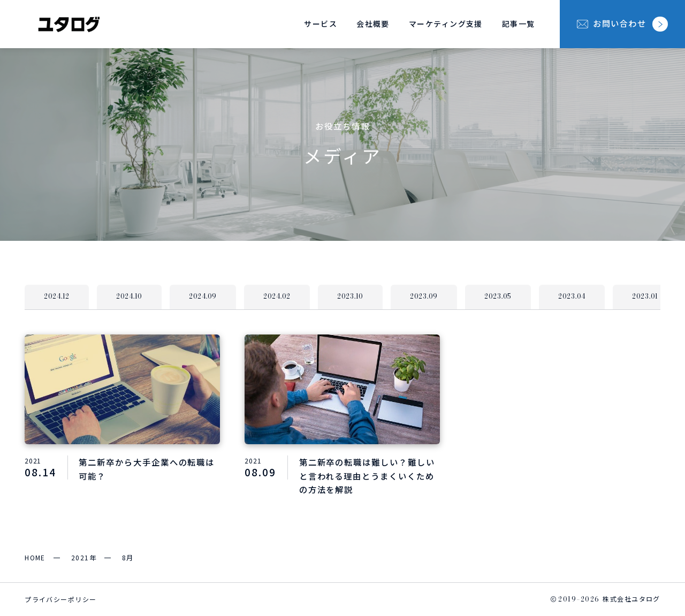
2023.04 (572, 296)
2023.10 (350, 296)
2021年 (84, 557)
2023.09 (424, 296)
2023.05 (498, 296)
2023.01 (645, 296)
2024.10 (129, 296)
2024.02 (277, 296)
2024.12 (57, 296)
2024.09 (203, 296)
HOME (35, 557)
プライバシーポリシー (60, 599)
